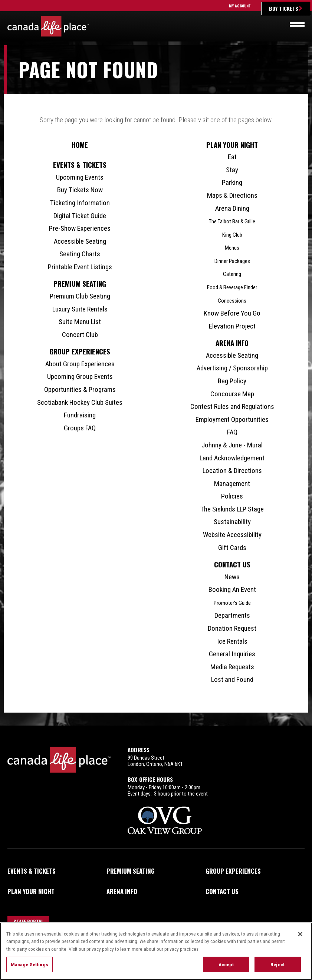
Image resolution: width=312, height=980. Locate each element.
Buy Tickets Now (80, 190)
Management (232, 484)
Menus (232, 248)
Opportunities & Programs (80, 389)
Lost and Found (232, 679)
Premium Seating (80, 284)
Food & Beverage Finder (232, 287)
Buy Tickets (284, 8)
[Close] (300, 934)
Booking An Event (232, 589)
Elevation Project (232, 326)
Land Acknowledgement (232, 458)
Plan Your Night (232, 145)
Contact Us (232, 564)
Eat (232, 157)
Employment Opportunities (232, 419)
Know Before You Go (232, 313)
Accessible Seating (80, 241)
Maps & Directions (232, 195)
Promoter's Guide (232, 603)
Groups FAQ (80, 428)
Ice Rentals (232, 641)
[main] (156, 385)
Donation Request (232, 628)
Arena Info (232, 343)
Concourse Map (232, 394)
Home (80, 145)
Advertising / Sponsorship (232, 368)
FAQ (232, 432)
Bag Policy (232, 381)
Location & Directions (232, 471)
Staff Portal (29, 921)
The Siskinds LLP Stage (232, 509)
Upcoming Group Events (80, 376)
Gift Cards (232, 548)
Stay (232, 170)
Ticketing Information (80, 203)
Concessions (232, 301)
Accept (226, 964)
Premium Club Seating (80, 296)
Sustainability (232, 522)
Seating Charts (80, 254)
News (232, 577)
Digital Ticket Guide (80, 216)
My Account (240, 6)
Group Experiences (80, 351)
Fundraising (80, 415)
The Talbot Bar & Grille (232, 221)
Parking (232, 182)
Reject (277, 964)
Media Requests (232, 667)
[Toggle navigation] (297, 24)
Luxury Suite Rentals (80, 309)
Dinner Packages (232, 261)
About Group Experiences (80, 364)
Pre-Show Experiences (80, 228)
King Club (232, 235)
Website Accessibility (232, 535)
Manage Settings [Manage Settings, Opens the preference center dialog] (29, 964)
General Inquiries (232, 654)
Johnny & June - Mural (232, 445)
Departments (232, 615)
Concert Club (80, 335)
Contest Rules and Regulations (232, 406)
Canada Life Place (48, 26)
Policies (232, 496)
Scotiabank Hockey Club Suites (80, 402)
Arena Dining (232, 208)
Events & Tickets (80, 165)
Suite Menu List (80, 322)
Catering (232, 274)
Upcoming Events (80, 177)
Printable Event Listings (80, 267)
